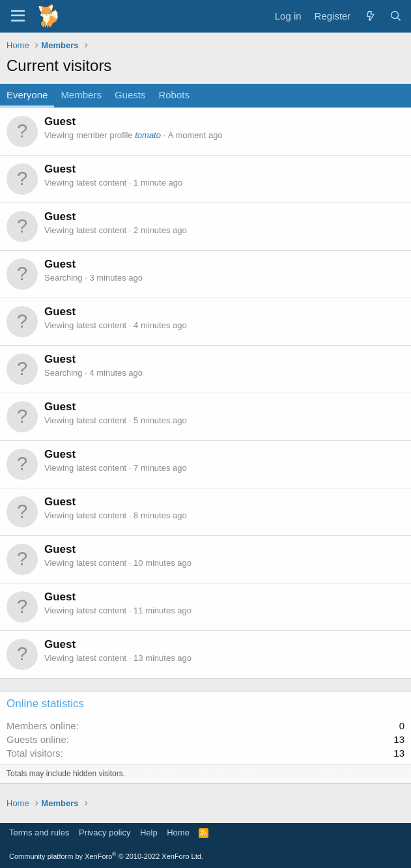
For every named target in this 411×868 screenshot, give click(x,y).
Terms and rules (39, 833)
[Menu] (18, 16)
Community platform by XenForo (106, 856)
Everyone (27, 95)
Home (178, 833)
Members (81, 95)
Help (149, 833)
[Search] (396, 16)
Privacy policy (105, 833)
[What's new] (370, 16)
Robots (174, 95)
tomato (148, 135)
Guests (130, 95)
